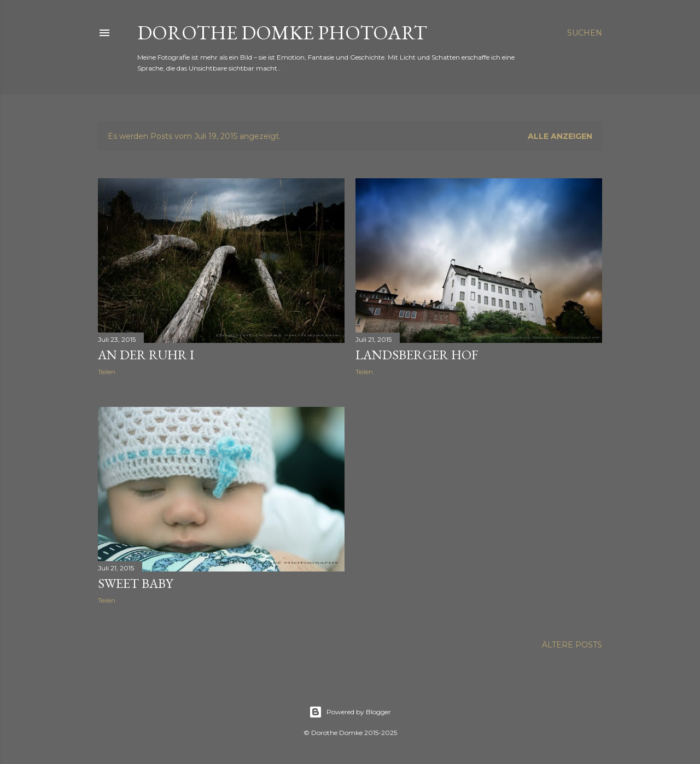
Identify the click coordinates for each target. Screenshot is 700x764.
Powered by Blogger (350, 712)
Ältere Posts (572, 645)
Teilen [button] (107, 372)
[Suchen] (585, 33)
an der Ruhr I (146, 355)
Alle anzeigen (560, 136)
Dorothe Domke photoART (282, 33)
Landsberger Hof (417, 355)
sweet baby (135, 583)
